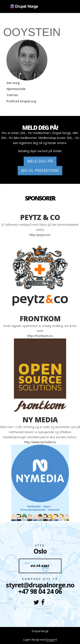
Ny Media (40, 420)
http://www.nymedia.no (40, 442)
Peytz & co (40, 217)
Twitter (12, 95)
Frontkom (40, 318)
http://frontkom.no (40, 336)
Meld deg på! (40, 161)
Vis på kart (40, 566)
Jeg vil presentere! (40, 170)
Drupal (50, 640)
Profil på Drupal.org (21, 101)
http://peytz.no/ (40, 235)
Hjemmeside (16, 89)
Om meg (13, 83)
